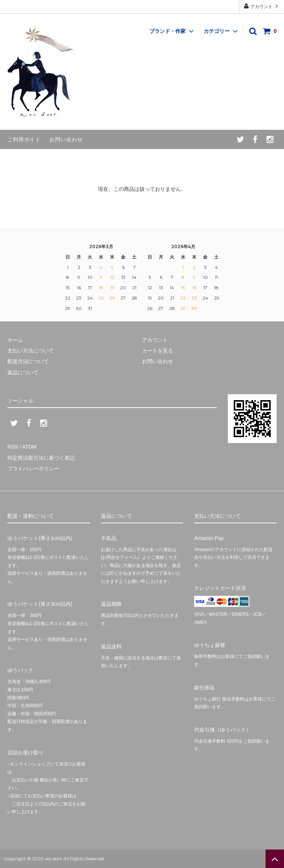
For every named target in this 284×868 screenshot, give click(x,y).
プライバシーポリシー (33, 469)
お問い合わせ (66, 139)
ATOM (29, 447)
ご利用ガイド (24, 139)
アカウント (262, 6)
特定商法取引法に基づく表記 (41, 458)
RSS (13, 447)
